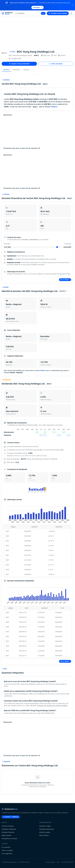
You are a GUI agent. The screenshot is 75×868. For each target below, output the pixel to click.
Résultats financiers (8, 832)
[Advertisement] (37, 32)
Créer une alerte (56, 64)
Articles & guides (45, 832)
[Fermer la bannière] (72, 5)
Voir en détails (65, 280)
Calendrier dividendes (9, 829)
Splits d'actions (7, 835)
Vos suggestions (7, 854)
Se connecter (6, 847)
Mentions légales (50, 862)
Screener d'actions (8, 826)
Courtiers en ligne (45, 826)
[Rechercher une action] (27, 13)
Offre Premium (44, 835)
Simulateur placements (47, 829)
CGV (58, 862)
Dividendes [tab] (16, 70)
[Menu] (71, 13)
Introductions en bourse (9, 839)
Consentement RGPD (67, 862)
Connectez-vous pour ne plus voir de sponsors (22, 148)
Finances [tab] (26, 70)
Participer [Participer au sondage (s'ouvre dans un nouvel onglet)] (37, 7)
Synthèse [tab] (6, 70)
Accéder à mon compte (58, 13)
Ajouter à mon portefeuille (19, 64)
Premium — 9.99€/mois (11, 817)
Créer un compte (7, 850)
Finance (62, 55)
